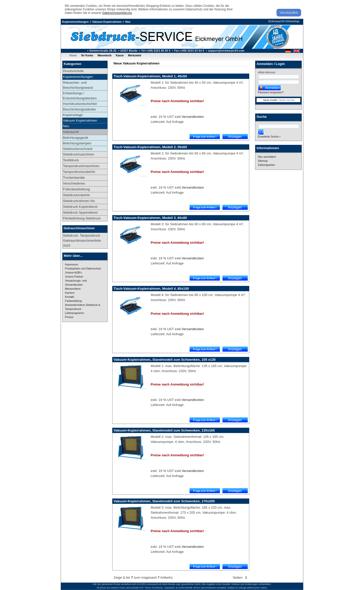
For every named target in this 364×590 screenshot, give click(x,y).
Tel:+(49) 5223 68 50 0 (156, 51)
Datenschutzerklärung (117, 13)
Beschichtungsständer (79, 109)
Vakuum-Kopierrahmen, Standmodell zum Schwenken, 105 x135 (165, 360)
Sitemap (263, 161)
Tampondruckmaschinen (81, 166)
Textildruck (71, 160)
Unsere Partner (74, 277)
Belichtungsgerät (75, 138)
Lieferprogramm (74, 313)
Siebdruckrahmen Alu (79, 201)
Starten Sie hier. (287, 100)
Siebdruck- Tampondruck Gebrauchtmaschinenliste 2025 (82, 241)
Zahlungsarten (266, 165)
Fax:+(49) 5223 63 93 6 (189, 51)
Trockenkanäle (74, 178)
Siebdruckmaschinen (79, 154)
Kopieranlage (73, 115)
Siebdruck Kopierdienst (80, 207)
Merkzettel (134, 55)
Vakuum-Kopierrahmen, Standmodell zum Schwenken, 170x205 (164, 501)
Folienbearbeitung (76, 189)
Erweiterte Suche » (269, 137)
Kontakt (70, 297)
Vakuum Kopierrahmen (107, 22)
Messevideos (73, 289)
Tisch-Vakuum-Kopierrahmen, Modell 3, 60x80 (150, 218)
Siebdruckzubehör (76, 195)
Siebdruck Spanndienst (80, 212)
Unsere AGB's (73, 273)
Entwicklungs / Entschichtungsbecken (80, 96)
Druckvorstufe (73, 71)
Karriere (70, 293)
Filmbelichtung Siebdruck (82, 218)
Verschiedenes (74, 183)
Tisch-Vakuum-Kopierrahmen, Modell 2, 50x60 (150, 147)
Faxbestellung (73, 301)
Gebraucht (71, 132)
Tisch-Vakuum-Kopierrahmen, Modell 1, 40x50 (150, 76)
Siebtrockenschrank (78, 149)
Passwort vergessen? (271, 92)
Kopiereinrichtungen (75, 22)
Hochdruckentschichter (80, 104)
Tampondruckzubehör (79, 172)
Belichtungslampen (77, 143)
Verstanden (289, 13)
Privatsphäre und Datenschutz (83, 268)
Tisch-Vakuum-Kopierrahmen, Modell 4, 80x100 (151, 289)
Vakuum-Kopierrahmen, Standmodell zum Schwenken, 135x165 (164, 430)
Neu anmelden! (267, 157)
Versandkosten (193, 117)
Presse (69, 317)
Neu (128, 22)
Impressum (72, 264)
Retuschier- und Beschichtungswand (78, 85)
